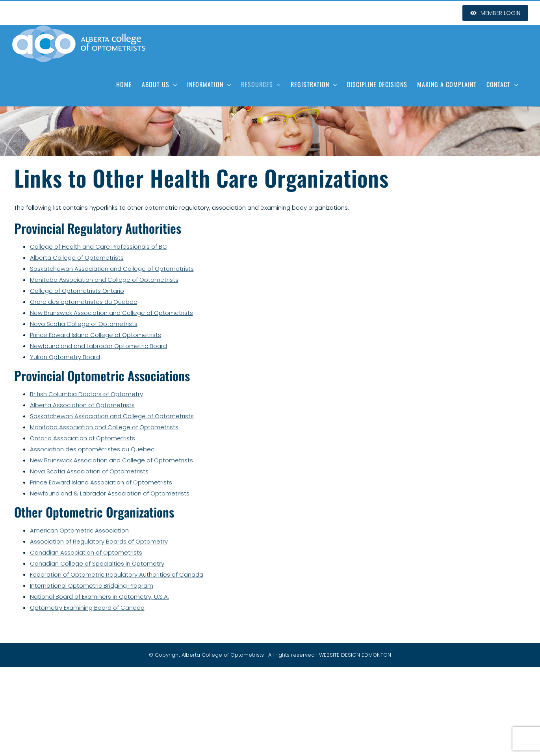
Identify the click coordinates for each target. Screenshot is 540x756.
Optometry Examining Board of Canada (87, 608)
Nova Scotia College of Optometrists (84, 324)
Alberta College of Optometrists (77, 258)
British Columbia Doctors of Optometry (86, 394)
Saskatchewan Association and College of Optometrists (112, 269)
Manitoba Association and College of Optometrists (104, 280)
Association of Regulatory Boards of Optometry (99, 541)
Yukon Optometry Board (65, 357)
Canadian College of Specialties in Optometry (97, 563)
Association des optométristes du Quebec (92, 449)
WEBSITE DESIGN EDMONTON (355, 655)
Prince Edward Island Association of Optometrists (101, 482)
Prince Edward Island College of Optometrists (96, 335)
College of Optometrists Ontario (77, 291)
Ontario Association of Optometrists (83, 438)
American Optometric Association (79, 530)
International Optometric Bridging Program (92, 586)
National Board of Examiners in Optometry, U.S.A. (99, 597)
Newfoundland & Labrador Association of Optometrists (110, 493)
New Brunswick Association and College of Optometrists (111, 313)
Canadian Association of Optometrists (86, 552)
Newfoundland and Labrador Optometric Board (98, 346)
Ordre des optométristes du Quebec (84, 302)
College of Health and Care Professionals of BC (98, 247)
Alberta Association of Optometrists (82, 405)
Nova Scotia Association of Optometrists (89, 471)
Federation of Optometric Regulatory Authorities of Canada (117, 574)
